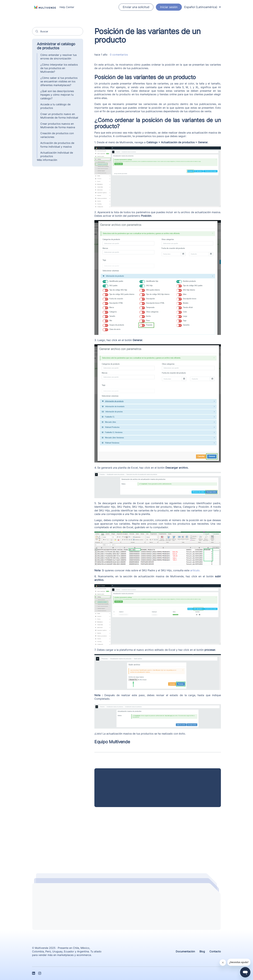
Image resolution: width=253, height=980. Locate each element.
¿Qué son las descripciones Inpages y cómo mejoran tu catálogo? (57, 95)
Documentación (185, 951)
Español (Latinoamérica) (203, 7)
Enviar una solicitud (136, 7)
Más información (47, 160)
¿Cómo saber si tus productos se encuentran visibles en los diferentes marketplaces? (59, 81)
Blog (202, 951)
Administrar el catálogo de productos (56, 46)
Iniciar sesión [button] (169, 7)
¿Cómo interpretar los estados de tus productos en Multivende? (59, 68)
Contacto (215, 951)
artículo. (195, 570)
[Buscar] (58, 31)
